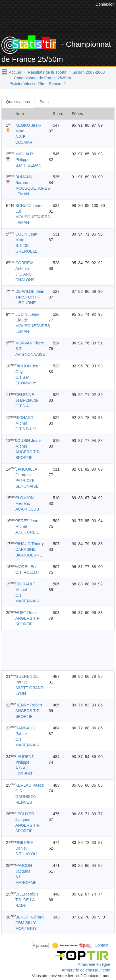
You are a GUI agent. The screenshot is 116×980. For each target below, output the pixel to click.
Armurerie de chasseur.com (86, 970)
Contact (101, 945)
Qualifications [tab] (18, 102)
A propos (41, 946)
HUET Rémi (26, 613)
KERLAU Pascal (30, 785)
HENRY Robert (29, 705)
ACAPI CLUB (27, 509)
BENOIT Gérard (29, 917)
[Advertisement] (58, 650)
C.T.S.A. (23, 406)
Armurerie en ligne (94, 964)
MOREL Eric (26, 567)
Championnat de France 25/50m (43, 78)
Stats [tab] (44, 102)
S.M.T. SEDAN (28, 165)
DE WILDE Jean (30, 291)
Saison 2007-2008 (89, 72)
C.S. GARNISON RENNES (26, 797)
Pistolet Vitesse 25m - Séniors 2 (38, 84)
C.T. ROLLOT (27, 572)
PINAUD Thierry (30, 544)
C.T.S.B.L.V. (26, 429)
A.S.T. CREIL (27, 532)
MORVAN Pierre (30, 343)
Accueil (15, 72)
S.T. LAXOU (26, 854)
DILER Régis (27, 894)
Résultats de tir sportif (47, 72)
